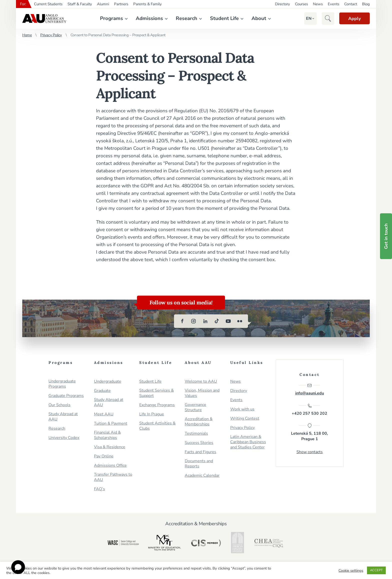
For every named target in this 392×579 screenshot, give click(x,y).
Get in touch (386, 236)
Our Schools (59, 405)
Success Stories (199, 443)
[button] (307, 19)
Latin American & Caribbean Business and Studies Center (248, 442)
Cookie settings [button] (351, 570)
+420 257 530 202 (309, 410)
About (258, 18)
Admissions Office (110, 466)
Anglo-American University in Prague (44, 19)
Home (27, 35)
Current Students (48, 4)
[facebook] (182, 321)
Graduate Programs (66, 396)
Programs (110, 18)
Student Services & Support (156, 393)
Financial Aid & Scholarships (107, 435)
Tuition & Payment (111, 424)
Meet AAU (104, 414)
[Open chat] (18, 567)
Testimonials (196, 434)
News (318, 4)
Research (185, 18)
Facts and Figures (200, 452)
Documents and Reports (199, 464)
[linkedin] (205, 321)
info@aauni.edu (310, 389)
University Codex (64, 438)
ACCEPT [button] (376, 570)
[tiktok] (217, 321)
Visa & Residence (110, 447)
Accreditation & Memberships (199, 422)
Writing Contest (245, 419)
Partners (121, 4)
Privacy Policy (51, 35)
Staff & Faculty (80, 4)
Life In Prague (152, 414)
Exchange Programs (157, 405)
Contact (351, 4)
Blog (366, 4)
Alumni (103, 4)
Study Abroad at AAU (63, 417)
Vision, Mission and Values (202, 393)
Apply (353, 19)
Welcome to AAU (201, 382)
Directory (282, 4)
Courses (301, 4)
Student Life (223, 18)
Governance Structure (195, 407)
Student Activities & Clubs (157, 426)
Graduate (102, 391)
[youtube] (228, 321)
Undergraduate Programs (62, 384)
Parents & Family (147, 4)
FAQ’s (99, 489)
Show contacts (310, 453)
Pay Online (104, 456)
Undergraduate (108, 382)
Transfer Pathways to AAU (113, 477)
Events (333, 4)
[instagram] (194, 321)
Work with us (242, 409)
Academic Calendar (202, 476)
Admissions (148, 18)
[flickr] (240, 321)
